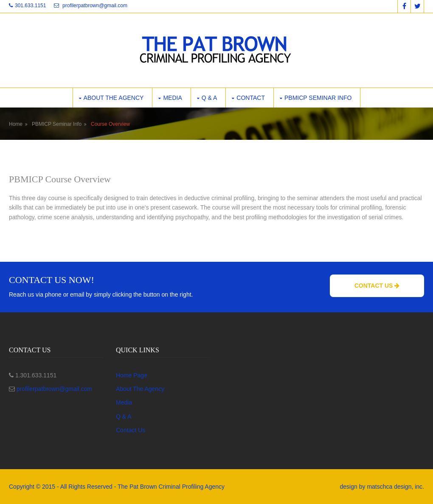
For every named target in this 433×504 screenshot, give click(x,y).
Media (172, 98)
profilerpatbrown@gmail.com (95, 6)
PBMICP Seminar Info (318, 98)
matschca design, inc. (395, 487)
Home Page (132, 375)
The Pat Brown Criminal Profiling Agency (171, 487)
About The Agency (140, 389)
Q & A (209, 98)
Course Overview (110, 124)
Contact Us (377, 286)
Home (16, 124)
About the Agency (114, 98)
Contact (251, 98)
